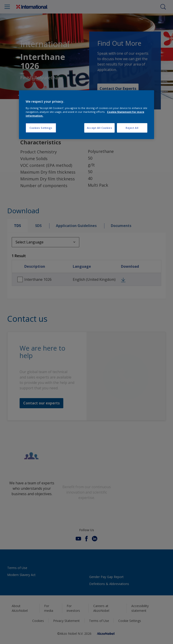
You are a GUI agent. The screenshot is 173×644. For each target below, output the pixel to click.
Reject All (132, 128)
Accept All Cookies (99, 128)
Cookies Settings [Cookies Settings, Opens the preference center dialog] (41, 128)
